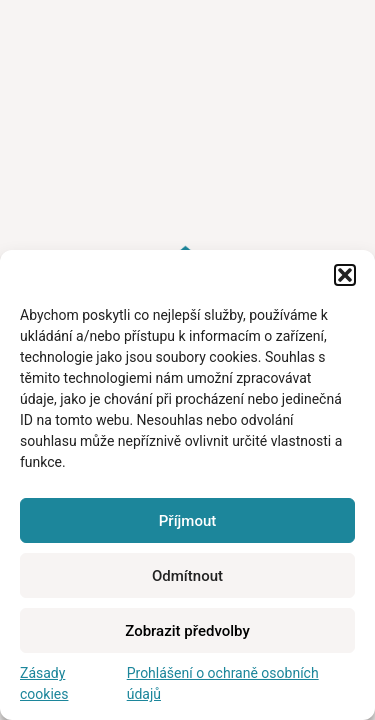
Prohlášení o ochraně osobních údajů (223, 683)
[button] (345, 275)
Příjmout (187, 521)
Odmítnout (187, 576)
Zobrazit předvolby (187, 631)
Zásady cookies (44, 683)
